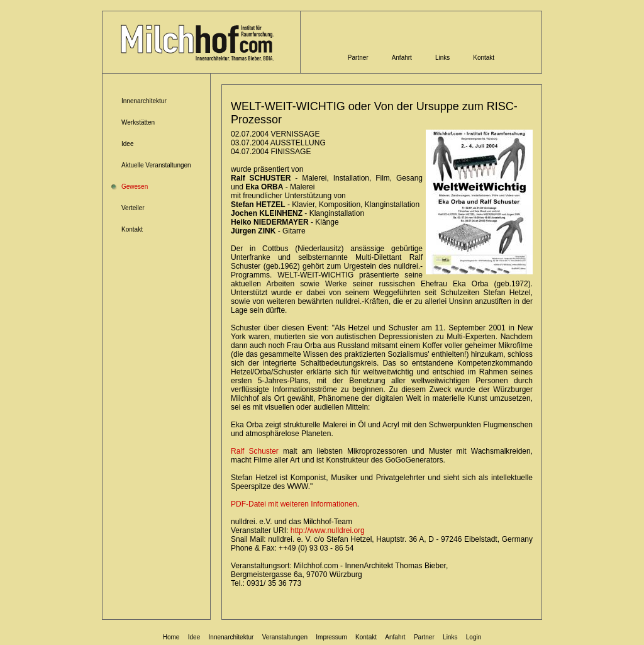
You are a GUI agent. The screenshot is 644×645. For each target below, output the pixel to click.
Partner (358, 58)
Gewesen (135, 187)
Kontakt (484, 58)
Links (442, 58)
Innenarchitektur (144, 101)
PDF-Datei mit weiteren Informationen (294, 504)
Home (171, 637)
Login (474, 637)
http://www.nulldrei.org (328, 530)
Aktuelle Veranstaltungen (156, 165)
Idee (127, 144)
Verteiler (133, 208)
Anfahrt (402, 58)
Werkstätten (138, 122)
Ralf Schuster (255, 451)
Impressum (331, 637)
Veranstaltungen (285, 637)
